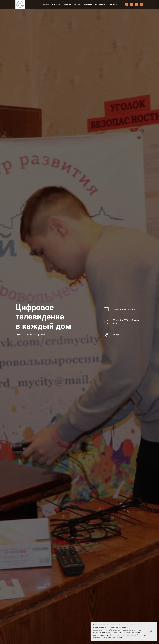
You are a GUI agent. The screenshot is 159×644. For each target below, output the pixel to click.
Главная (45, 4)
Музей (77, 4)
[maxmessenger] (132, 4)
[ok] (141, 4)
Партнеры (87, 4)
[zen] (136, 4)
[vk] (127, 4)
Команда (56, 4)
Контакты (113, 4)
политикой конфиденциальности (124, 635)
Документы (100, 4)
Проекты (67, 4)
